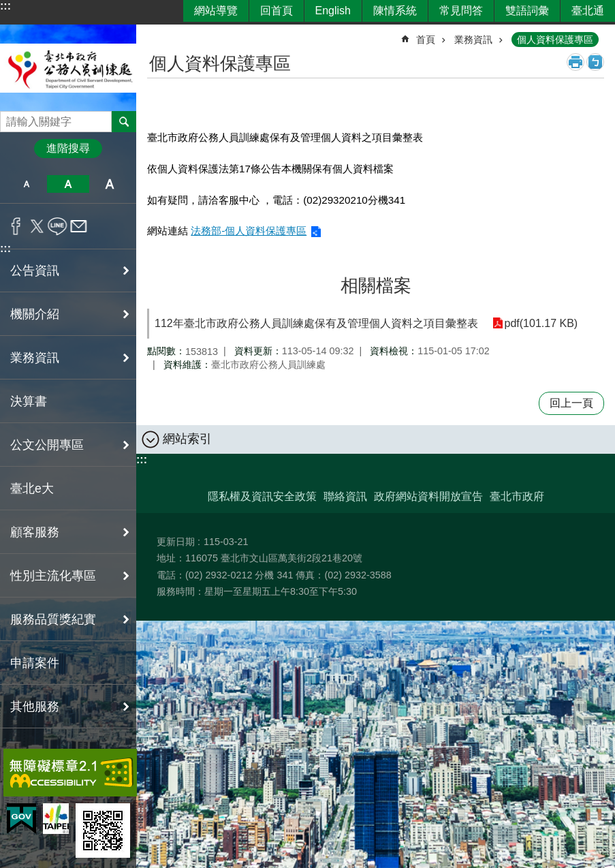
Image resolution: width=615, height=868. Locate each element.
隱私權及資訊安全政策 (262, 496)
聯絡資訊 (345, 496)
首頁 (426, 40)
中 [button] (68, 184)
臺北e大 (32, 489)
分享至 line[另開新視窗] (58, 226)
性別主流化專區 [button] (53, 576)
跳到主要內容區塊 (7, 7)
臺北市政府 (517, 496)
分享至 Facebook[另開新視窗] (16, 226)
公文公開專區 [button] (47, 445)
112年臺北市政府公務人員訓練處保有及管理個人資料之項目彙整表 (316, 323)
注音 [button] (595, 62)
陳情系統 (395, 11)
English (333, 11)
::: (5, 6)
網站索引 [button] (187, 439)
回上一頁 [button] (571, 403)
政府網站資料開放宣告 (428, 496)
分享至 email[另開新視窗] (79, 226)
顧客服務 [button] (35, 532)
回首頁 (277, 11)
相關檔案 (376, 285)
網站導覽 (216, 11)
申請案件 (35, 663)
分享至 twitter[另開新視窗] (37, 226)
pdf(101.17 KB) (541, 323)
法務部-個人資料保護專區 (249, 231)
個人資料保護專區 (555, 40)
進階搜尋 (68, 148)
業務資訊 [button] (35, 358)
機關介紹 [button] (35, 314)
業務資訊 (473, 40)
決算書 (29, 401)
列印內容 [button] (575, 62)
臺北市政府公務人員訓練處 (68, 68)
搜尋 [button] (124, 121)
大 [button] (110, 184)
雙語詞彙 (527, 11)
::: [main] (156, 34)
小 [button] (26, 184)
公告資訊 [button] (35, 270)
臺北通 (588, 11)
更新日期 (176, 542)
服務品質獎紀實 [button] (53, 619)
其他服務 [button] (35, 707)
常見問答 (461, 11)
